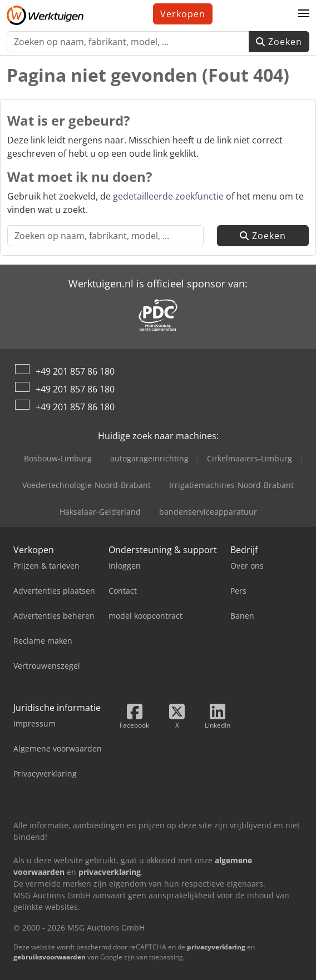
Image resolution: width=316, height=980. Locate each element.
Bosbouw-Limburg (58, 458)
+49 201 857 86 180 (75, 371)
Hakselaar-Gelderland (100, 512)
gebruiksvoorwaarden (50, 957)
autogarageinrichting (149, 458)
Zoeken (279, 42)
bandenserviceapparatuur (208, 512)
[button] (304, 14)
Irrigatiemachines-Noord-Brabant (231, 485)
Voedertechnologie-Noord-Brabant (87, 485)
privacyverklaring (216, 947)
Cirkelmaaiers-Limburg (250, 458)
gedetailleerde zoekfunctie (168, 196)
